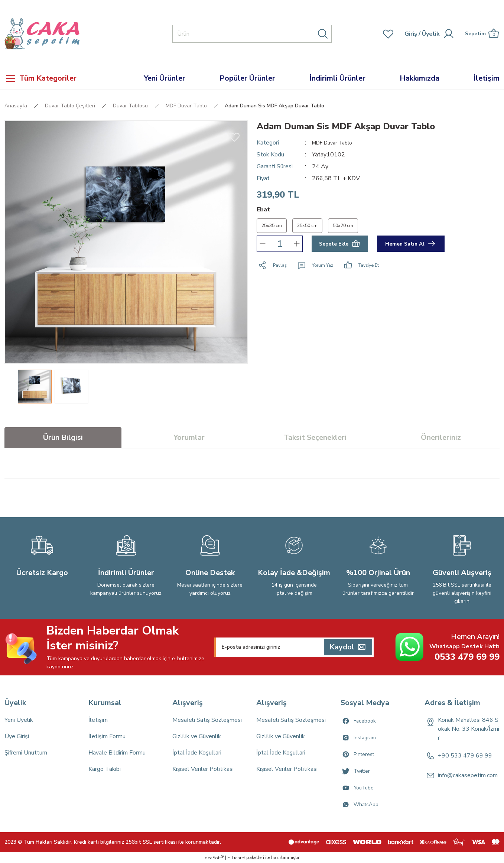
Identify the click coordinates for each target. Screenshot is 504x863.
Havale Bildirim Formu (117, 753)
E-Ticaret (236, 858)
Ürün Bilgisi (63, 437)
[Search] (252, 34)
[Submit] (348, 647)
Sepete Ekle (340, 246)
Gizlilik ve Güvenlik (197, 736)
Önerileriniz (441, 437)
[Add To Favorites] (234, 137)
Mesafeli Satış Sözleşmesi (207, 720)
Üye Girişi (17, 736)
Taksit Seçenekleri (315, 437)
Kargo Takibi (105, 769)
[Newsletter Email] (294, 647)
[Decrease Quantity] (263, 246)
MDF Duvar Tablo (335, 143)
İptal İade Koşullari (197, 753)
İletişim (98, 720)
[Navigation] (63, 78)
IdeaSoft (214, 858)
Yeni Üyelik (19, 720)
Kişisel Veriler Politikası (203, 769)
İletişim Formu (107, 736)
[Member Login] (406, 34)
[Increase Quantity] (297, 246)
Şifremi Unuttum (26, 753)
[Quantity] (280, 246)
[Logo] (42, 34)
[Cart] (480, 34)
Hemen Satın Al (411, 246)
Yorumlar (189, 437)
